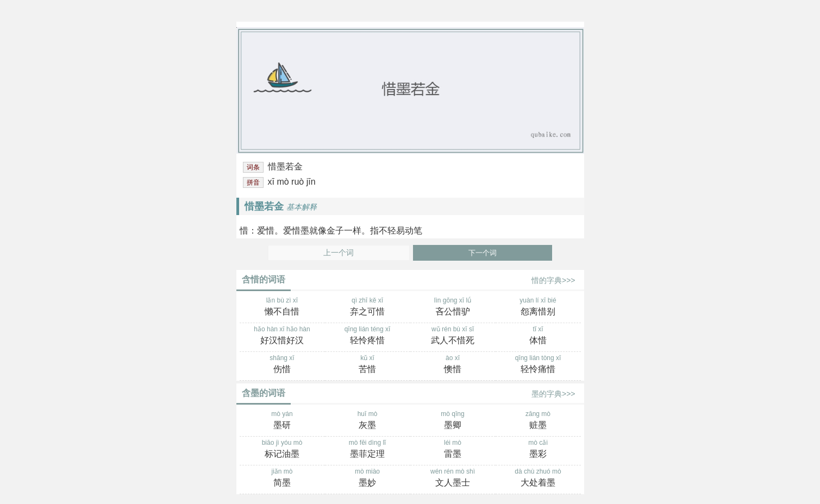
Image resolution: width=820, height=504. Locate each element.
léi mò (453, 450)
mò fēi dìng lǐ (368, 450)
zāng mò (538, 421)
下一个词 (483, 253)
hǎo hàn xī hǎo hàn (282, 336)
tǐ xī (538, 336)
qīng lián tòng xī (538, 365)
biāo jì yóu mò (282, 450)
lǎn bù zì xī (282, 307)
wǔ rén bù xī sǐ (453, 336)
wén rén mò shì (453, 478)
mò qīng (453, 421)
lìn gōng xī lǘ (453, 307)
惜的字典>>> (553, 280)
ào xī (453, 365)
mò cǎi (538, 450)
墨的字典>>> (553, 394)
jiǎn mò (282, 478)
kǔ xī (368, 365)
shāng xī (282, 365)
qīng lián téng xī (368, 336)
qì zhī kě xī (368, 307)
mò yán (282, 421)
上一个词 (339, 253)
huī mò (368, 421)
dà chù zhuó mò (538, 478)
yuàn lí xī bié (538, 307)
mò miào (368, 478)
